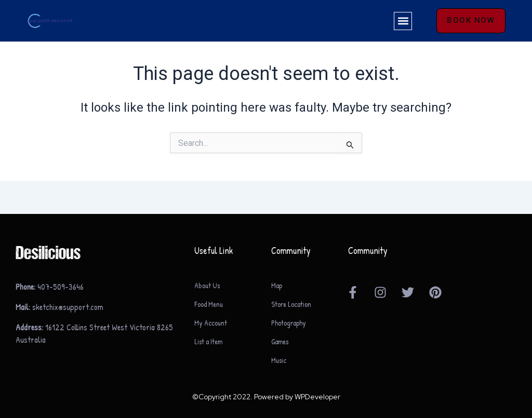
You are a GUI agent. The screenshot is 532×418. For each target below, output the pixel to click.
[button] (402, 21)
